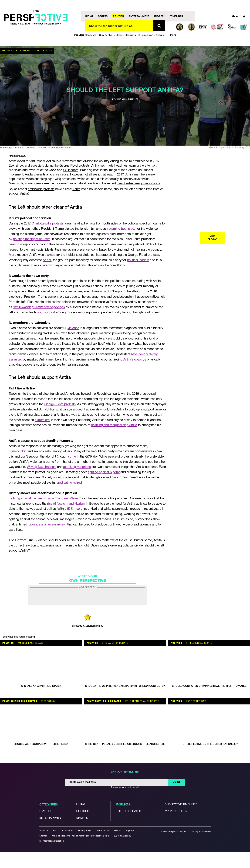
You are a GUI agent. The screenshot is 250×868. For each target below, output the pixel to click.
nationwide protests (41, 189)
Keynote (130, 831)
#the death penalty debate (142, 701)
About (235, 16)
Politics (118, 16)
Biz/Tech (160, 16)
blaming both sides (122, 229)
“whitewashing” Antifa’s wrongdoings (39, 307)
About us (44, 831)
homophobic (18, 451)
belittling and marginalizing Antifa (114, 425)
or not (47, 260)
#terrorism (207, 315)
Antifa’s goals (132, 360)
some (72, 457)
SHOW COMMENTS (88, 626)
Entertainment (139, 16)
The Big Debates (201, 246)
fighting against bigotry (104, 472)
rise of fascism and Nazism (66, 504)
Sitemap (43, 836)
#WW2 (190, 454)
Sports (103, 16)
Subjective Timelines (181, 805)
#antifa (47, 51)
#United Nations (196, 701)
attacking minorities (77, 467)
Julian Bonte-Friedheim (127, 99)
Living (89, 16)
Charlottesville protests (47, 224)
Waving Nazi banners (42, 467)
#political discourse (215, 383)
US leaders (71, 170)
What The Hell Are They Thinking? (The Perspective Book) (81, 836)
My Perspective (177, 811)
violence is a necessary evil (47, 525)
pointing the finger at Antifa (32, 239)
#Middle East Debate (30, 643)
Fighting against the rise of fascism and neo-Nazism (45, 499)
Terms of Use (103, 831)
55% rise (73, 509)
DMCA (117, 831)
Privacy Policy (85, 831)
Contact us (68, 831)
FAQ (55, 831)
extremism (42, 420)
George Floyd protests (74, 166)
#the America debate (29, 51)
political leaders (138, 260)
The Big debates (129, 811)
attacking (41, 179)
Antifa (76, 189)
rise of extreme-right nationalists (138, 184)
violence (73, 328)
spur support (46, 313)
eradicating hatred (69, 483)
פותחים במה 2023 (122, 836)
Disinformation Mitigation (52, 841)
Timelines (177, 16)
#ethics (194, 315)
